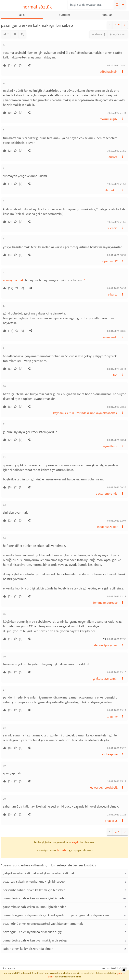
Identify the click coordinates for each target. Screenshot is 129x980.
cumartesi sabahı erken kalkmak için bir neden (34, 898)
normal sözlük (37, 7)
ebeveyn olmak (13, 280)
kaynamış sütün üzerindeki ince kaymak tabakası (85, 413)
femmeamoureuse (105, 602)
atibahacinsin (109, 72)
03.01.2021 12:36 (117, 639)
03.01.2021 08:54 (117, 440)
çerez (120, 973)
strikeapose (110, 754)
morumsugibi (109, 119)
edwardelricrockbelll (104, 787)
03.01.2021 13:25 (117, 748)
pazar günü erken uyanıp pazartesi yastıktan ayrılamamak (43, 924)
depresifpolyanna (106, 645)
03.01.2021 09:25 (117, 487)
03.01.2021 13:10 (117, 672)
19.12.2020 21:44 (117, 113)
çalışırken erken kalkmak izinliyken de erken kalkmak (39, 873)
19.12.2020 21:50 (117, 151)
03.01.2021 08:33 (117, 288)
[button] (29, 65)
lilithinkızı (111, 190)
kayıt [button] (75, 842)
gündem (64, 15)
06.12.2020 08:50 (117, 65)
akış (22, 15)
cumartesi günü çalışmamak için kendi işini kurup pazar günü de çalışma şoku (56, 915)
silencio (112, 228)
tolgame (112, 716)
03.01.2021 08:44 (117, 369)
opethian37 (110, 261)
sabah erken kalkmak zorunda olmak (28, 949)
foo (115, 375)
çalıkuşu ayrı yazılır (105, 678)
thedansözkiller (107, 527)
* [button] (84, 280)
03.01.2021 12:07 (117, 521)
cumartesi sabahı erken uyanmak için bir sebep (35, 940)
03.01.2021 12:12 (117, 596)
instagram (9, 968)
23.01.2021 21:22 (117, 814)
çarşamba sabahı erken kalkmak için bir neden (34, 907)
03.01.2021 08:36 (117, 331)
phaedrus (111, 821)
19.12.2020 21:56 (117, 222)
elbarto (113, 294)
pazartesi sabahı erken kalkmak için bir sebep (34, 881)
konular (107, 15)
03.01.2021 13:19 (117, 710)
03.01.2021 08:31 (117, 255)
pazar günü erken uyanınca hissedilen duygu (33, 932)
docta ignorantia (107, 493)
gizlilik (51, 977)
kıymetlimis (110, 446)
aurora (113, 157)
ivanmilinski (110, 337)
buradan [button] (63, 850)
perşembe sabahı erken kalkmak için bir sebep (34, 890)
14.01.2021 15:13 (117, 781)
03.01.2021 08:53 (117, 407)
